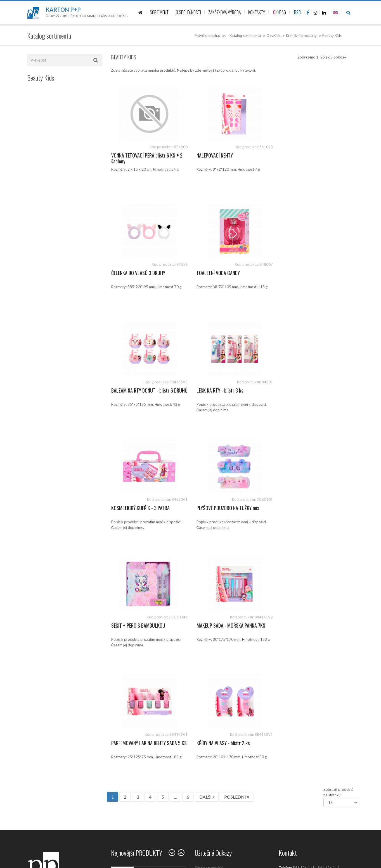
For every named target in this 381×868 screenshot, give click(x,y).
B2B (297, 12)
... (175, 562)
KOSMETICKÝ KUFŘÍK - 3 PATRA (140, 390)
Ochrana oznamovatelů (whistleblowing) (228, 739)
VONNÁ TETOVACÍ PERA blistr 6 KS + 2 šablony (147, 158)
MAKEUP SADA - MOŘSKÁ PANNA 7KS (146, 508)
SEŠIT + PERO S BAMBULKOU (306, 390)
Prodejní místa (207, 683)
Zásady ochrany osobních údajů (221, 708)
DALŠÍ (207, 562)
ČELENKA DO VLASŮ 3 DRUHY (306, 155)
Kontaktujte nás (208, 658)
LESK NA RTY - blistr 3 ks (302, 273)
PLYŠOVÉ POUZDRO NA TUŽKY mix (226, 390)
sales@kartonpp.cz (306, 638)
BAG (280, 12)
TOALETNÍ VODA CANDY (133, 273)
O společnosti (206, 670)
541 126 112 (328, 633)
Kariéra (201, 696)
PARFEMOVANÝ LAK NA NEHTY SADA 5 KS (229, 511)
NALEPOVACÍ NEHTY (213, 155)
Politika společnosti (211, 752)
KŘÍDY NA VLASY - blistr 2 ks (305, 508)
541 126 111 (304, 633)
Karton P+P (63, 10)
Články (200, 645)
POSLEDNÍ (237, 562)
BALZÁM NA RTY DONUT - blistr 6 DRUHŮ (226, 276)
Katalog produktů (209, 633)
